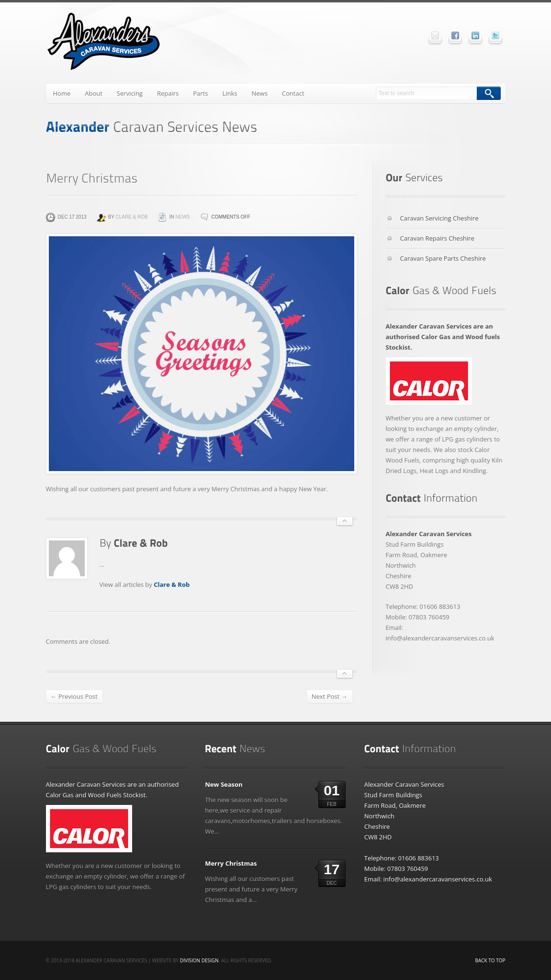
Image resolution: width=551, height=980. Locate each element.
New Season (224, 784)
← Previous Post (74, 696)
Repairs (168, 93)
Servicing (130, 93)
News (259, 93)
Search (489, 93)
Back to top (490, 960)
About (94, 93)
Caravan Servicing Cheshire (439, 218)
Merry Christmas (231, 863)
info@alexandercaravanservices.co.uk (438, 879)
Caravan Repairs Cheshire (437, 238)
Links (230, 93)
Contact (293, 93)
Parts (200, 93)
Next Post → (330, 696)
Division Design (199, 960)
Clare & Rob (131, 217)
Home (62, 93)
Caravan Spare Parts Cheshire (443, 258)
